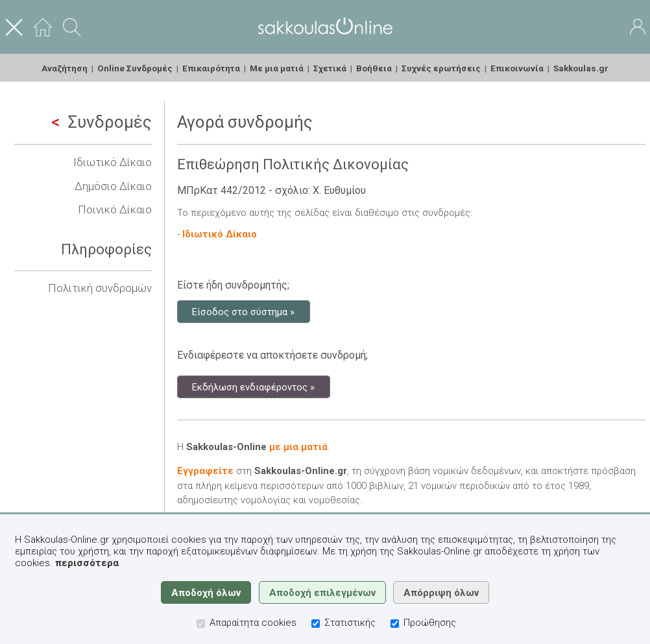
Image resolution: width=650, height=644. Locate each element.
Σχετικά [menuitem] (330, 68)
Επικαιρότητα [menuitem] (211, 68)
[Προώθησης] (395, 624)
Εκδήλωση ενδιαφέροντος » (253, 387)
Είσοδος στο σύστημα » (243, 311)
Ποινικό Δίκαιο (115, 209)
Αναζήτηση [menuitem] (65, 68)
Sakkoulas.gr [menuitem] (581, 68)
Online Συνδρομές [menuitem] (135, 68)
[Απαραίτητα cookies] (201, 624)
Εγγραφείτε (205, 471)
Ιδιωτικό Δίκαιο (113, 162)
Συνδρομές (102, 122)
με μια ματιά (298, 447)
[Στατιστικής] (316, 624)
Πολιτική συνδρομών (100, 288)
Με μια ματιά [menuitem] (277, 68)
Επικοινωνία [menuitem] (517, 68)
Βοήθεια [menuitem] (374, 68)
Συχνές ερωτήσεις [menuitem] (441, 68)
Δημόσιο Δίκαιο (113, 186)
